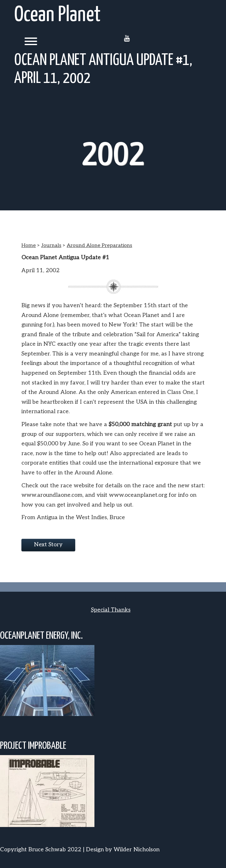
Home (29, 246)
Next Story (48, 545)
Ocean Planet (57, 15)
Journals (51, 246)
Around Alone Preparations (99, 246)
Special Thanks (111, 610)
